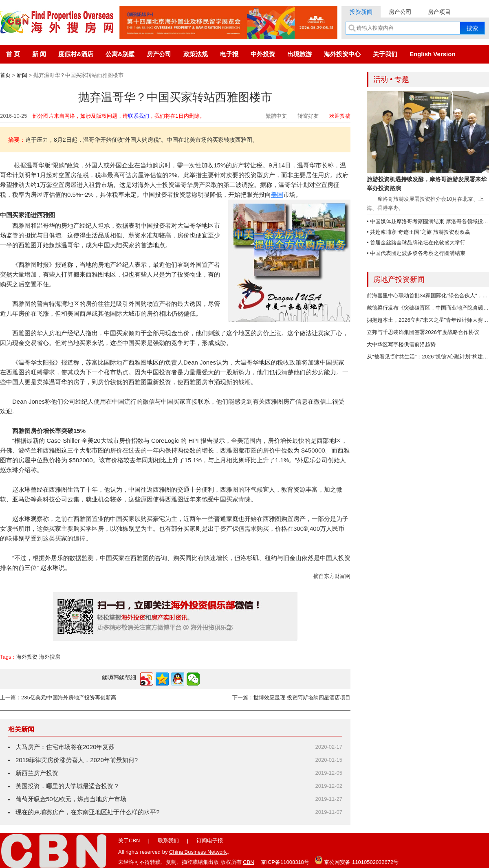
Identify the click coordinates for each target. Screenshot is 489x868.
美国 (277, 194)
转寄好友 (308, 116)
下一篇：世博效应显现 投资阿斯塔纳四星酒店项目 (291, 698)
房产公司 (400, 12)
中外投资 (263, 54)
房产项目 (439, 12)
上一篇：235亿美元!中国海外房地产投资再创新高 (58, 698)
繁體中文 (276, 116)
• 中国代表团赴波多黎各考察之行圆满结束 (416, 253)
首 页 (13, 54)
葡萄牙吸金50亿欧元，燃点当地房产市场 (71, 799)
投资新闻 (361, 12)
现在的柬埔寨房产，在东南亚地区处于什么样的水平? (87, 812)
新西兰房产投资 (37, 773)
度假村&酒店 (76, 54)
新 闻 (39, 54)
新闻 (22, 75)
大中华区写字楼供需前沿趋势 (401, 344)
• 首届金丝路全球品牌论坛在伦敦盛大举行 (416, 243)
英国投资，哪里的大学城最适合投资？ (67, 786)
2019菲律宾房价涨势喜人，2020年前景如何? (77, 760)
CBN (248, 862)
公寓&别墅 (120, 54)
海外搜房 (50, 657)
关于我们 (385, 54)
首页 (5, 75)
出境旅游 (300, 54)
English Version (433, 54)
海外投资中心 (342, 54)
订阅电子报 (210, 841)
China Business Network (198, 852)
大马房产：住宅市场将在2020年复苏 (65, 747)
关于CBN (129, 841)
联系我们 (139, 116)
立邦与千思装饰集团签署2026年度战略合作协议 (423, 332)
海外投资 (27, 657)
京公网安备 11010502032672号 (357, 860)
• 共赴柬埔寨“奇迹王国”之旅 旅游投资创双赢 (419, 232)
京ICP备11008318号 (285, 862)
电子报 (229, 54)
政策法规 (196, 54)
